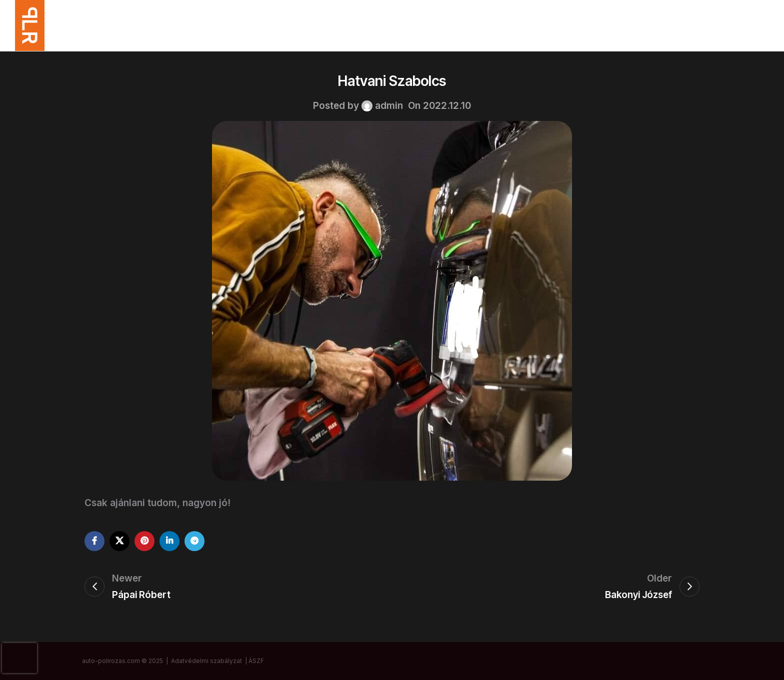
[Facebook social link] (94, 541)
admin (389, 106)
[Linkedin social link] (169, 541)
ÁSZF (256, 661)
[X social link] (119, 541)
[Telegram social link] (194, 541)
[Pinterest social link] (144, 541)
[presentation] (19, 658)
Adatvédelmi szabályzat (206, 661)
